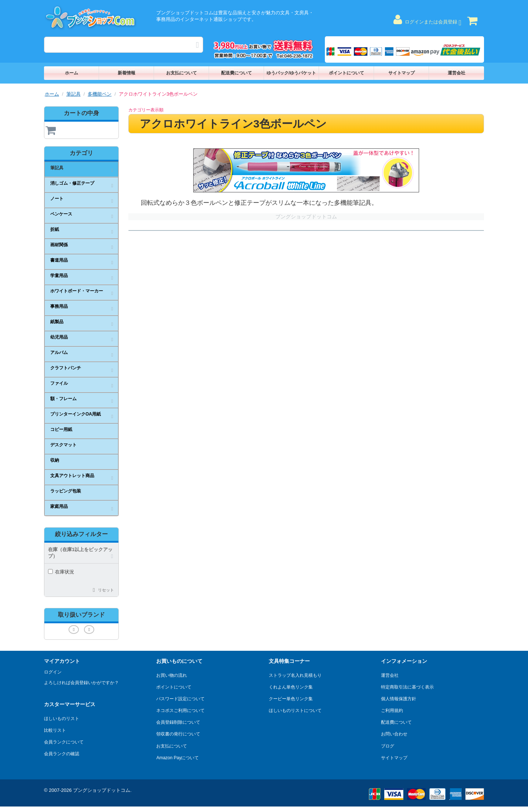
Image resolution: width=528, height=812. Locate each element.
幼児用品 (59, 337)
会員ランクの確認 (62, 754)
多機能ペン (100, 94)
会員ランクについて (64, 742)
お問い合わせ (394, 734)
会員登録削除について (178, 722)
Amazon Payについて (177, 758)
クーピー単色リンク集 (291, 699)
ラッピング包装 (66, 491)
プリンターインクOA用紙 (76, 414)
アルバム (59, 353)
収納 (55, 460)
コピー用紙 (61, 429)
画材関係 (59, 245)
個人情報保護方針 (399, 699)
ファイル (59, 383)
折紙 (55, 229)
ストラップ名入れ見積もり (295, 675)
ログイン (53, 672)
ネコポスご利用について (180, 710)
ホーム (71, 73)
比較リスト (55, 730)
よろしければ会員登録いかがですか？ (81, 683)
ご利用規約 (392, 710)
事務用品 (59, 306)
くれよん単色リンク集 (291, 687)
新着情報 (126, 73)
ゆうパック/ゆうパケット (291, 73)
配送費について (236, 73)
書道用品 (59, 260)
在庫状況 (61, 572)
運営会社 (456, 73)
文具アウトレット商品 (72, 476)
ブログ (388, 746)
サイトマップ (401, 73)
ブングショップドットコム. (102, 790)
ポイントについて (346, 73)
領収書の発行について (178, 734)
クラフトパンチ (66, 368)
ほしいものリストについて (295, 710)
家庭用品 (59, 506)
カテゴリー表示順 (146, 110)
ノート (57, 199)
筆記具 (74, 94)
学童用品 (59, 276)
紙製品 (57, 322)
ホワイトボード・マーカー (77, 291)
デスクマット (63, 445)
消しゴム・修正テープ (72, 183)
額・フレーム (63, 399)
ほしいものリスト (62, 719)
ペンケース (61, 214)
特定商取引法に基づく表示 (407, 687)
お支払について (181, 73)
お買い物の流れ (172, 675)
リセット (106, 590)
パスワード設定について (180, 699)
